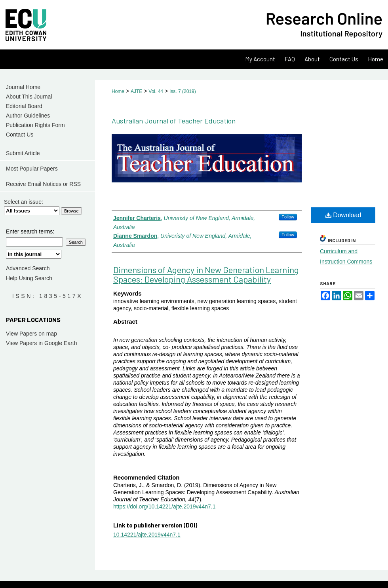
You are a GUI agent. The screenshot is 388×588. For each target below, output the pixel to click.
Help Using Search (29, 278)
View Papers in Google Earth (42, 343)
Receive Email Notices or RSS (43, 184)
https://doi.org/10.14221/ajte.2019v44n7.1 (164, 506)
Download (343, 215)
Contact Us (20, 135)
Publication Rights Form (35, 125)
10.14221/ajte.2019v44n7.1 (147, 535)
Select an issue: (24, 202)
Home (118, 91)
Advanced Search (28, 268)
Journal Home (23, 87)
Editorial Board (24, 106)
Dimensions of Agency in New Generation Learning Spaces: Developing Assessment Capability (206, 274)
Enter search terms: (30, 231)
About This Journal (29, 97)
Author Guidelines (28, 116)
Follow (288, 217)
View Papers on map (31, 334)
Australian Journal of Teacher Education (174, 121)
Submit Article (23, 153)
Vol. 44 (156, 91)
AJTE (136, 91)
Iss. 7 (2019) (183, 91)
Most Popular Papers (32, 169)
